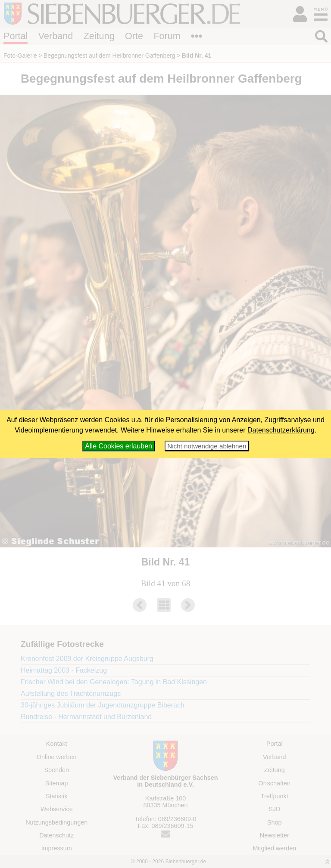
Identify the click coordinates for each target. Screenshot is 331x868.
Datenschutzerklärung (281, 430)
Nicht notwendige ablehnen (207, 446)
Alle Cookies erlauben (119, 446)
